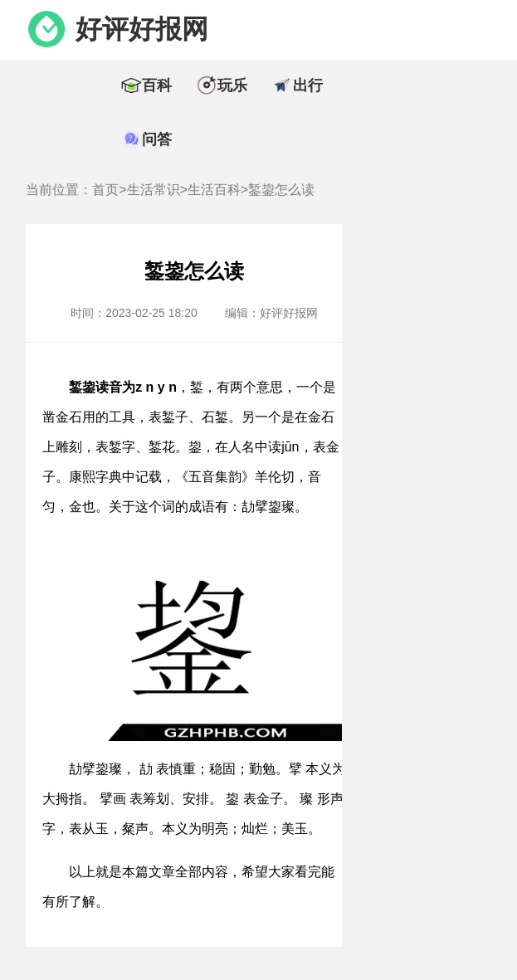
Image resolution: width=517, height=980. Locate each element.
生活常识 (154, 190)
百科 (157, 85)
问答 (157, 139)
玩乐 (232, 85)
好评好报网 (142, 29)
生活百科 (214, 190)
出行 (308, 85)
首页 (105, 190)
